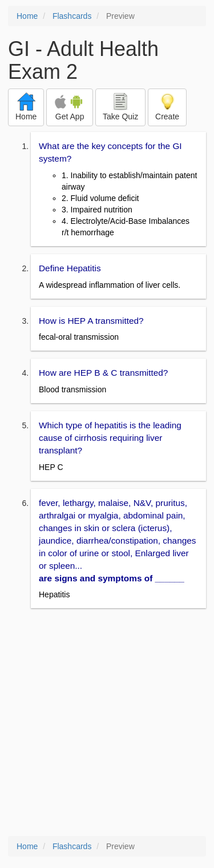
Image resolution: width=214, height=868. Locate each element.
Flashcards (72, 16)
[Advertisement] (107, 723)
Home (27, 16)
